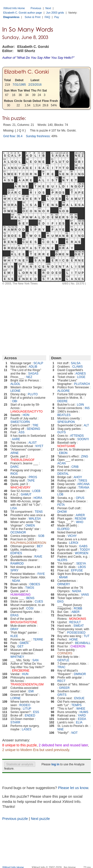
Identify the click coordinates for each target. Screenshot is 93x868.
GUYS (62, 432)
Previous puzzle (15, 819)
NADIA (77, 591)
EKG (60, 602)
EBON (63, 453)
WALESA (35, 519)
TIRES (83, 481)
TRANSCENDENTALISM (27, 684)
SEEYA (81, 564)
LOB (60, 494)
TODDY (85, 550)
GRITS (62, 695)
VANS (85, 595)
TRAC (61, 667)
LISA (14, 508)
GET (20, 646)
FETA (61, 505)
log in (55, 764)
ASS (22, 432)
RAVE (38, 557)
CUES (39, 602)
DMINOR (80, 674)
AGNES (81, 374)
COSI (30, 608)
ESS (36, 712)
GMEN (24, 643)
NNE (60, 729)
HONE (74, 640)
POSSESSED (76, 633)
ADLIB (33, 367)
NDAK (16, 581)
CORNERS (65, 653)
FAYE (41, 574)
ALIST (33, 443)
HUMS (84, 712)
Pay (57, 17)
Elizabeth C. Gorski (27, 72)
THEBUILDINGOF (22, 460)
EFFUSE (77, 570)
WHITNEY (17, 657)
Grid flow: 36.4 (13, 136)
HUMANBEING (20, 595)
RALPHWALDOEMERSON (28, 543)
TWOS (30, 588)
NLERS (62, 560)
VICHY (72, 536)
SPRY (14, 570)
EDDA (82, 719)
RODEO (25, 705)
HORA (38, 498)
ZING (85, 456)
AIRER (80, 515)
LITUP (27, 709)
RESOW (80, 519)
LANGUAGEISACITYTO (27, 412)
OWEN (30, 526)
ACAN (61, 463)
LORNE (15, 698)
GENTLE (63, 660)
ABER (76, 612)
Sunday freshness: (38, 136)
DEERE (62, 401)
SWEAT (79, 626)
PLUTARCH (82, 384)
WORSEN (82, 553)
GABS (83, 546)
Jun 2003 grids (55, 13)
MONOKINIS (78, 619)
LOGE (81, 377)
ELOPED (63, 529)
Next (48, 8)
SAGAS (33, 374)
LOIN (80, 405)
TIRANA (84, 488)
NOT (75, 733)
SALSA (76, 363)
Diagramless (11, 17)
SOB (41, 536)
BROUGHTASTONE (24, 622)
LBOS (82, 567)
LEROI (74, 543)
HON (26, 415)
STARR (15, 722)
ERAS (15, 615)
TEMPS (77, 705)
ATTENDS (77, 436)
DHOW (62, 512)
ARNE (15, 453)
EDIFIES (16, 553)
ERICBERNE (21, 671)
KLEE (14, 636)
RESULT (75, 622)
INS (87, 408)
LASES (27, 729)
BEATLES (64, 415)
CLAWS (77, 367)
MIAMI (63, 577)
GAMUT (26, 494)
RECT (61, 681)
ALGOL (15, 384)
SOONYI (83, 439)
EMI (31, 691)
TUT (86, 636)
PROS (33, 477)
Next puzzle (40, 819)
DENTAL (63, 474)
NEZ (29, 377)
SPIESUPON (66, 422)
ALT (86, 425)
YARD (82, 716)
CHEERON (78, 646)
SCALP (38, 363)
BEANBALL (83, 643)
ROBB (78, 608)
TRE (35, 425)
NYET (39, 446)
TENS (39, 512)
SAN (36, 660)
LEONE (15, 391)
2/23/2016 (35, 85)
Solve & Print (32, 17)
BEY (40, 546)
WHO (80, 522)
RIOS (14, 474)
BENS (30, 598)
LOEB (36, 491)
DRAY (14, 629)
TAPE (31, 481)
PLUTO (33, 394)
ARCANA (83, 484)
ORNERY (64, 584)
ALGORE (63, 391)
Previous (36, 8)
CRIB (75, 467)
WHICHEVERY (20, 488)
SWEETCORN (20, 422)
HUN (25, 674)
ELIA (79, 722)
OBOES (35, 584)
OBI (15, 401)
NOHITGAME (66, 446)
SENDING (33, 429)
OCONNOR (18, 532)
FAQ (47, 17)
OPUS (80, 498)
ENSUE (79, 698)
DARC (15, 467)
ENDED (30, 716)
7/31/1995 (19, 85)
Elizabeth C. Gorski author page (23, 13)
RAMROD (17, 564)
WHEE (81, 709)
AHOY (78, 477)
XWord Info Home (14, 8)
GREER (64, 688)
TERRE (38, 640)
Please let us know (73, 788)
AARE (16, 439)
